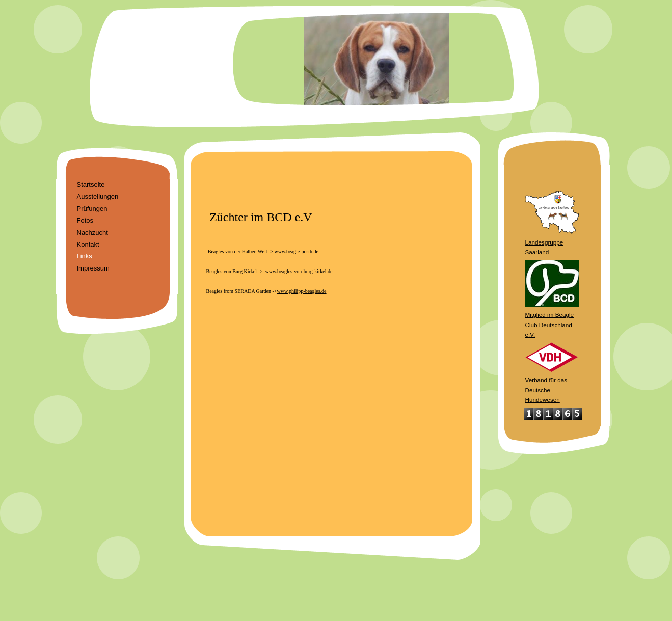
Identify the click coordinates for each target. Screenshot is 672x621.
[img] (336, 66)
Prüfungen (92, 209)
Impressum (93, 268)
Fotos (85, 220)
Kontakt (88, 244)
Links (85, 256)
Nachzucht (92, 233)
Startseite (91, 185)
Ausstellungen (98, 196)
